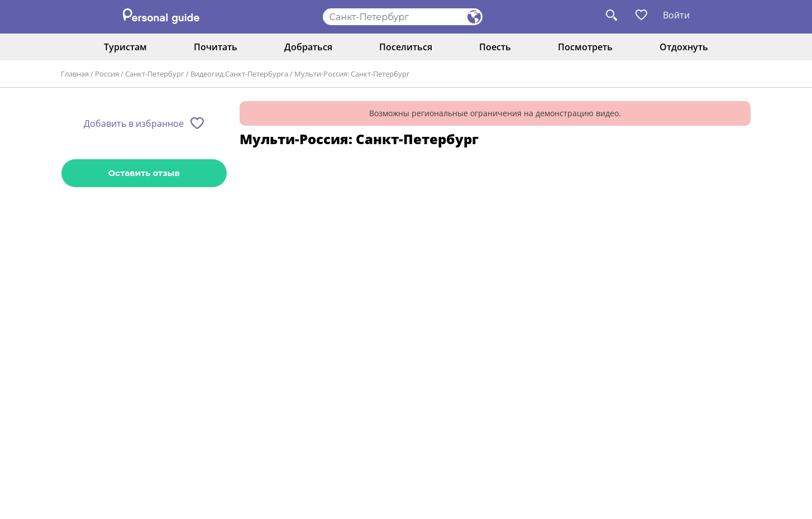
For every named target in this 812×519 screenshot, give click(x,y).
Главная (75, 74)
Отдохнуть (684, 47)
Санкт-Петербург (155, 74)
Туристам (125, 47)
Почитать (216, 47)
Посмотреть (585, 47)
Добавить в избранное (134, 123)
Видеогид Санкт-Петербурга (239, 74)
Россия (107, 74)
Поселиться (406, 47)
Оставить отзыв (144, 173)
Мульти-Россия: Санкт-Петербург (352, 74)
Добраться (308, 47)
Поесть (495, 47)
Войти (676, 15)
